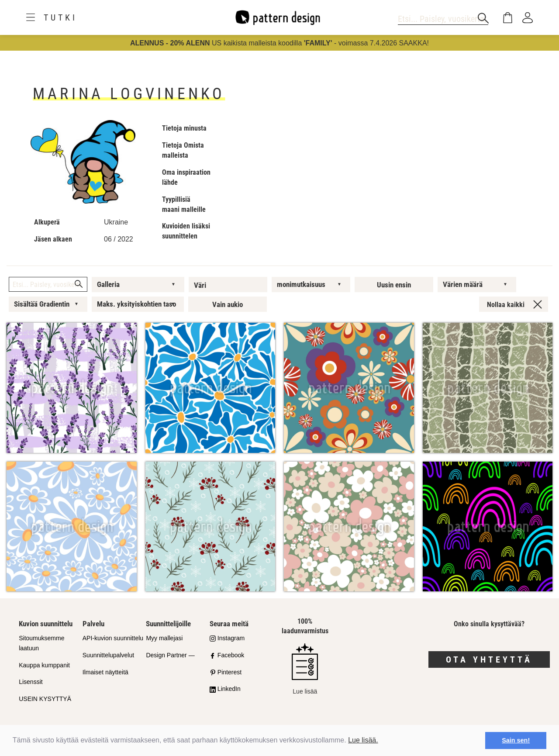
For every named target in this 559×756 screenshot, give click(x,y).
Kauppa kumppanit (44, 665)
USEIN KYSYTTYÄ (45, 699)
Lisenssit (31, 682)
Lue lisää (305, 669)
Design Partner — (170, 655)
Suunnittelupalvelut (108, 655)
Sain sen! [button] (516, 740)
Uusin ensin (394, 285)
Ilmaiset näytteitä (105, 672)
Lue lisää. (363, 740)
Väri (200, 285)
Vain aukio (228, 304)
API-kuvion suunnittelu (113, 638)
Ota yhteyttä (489, 659)
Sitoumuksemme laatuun (41, 643)
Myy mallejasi (164, 638)
